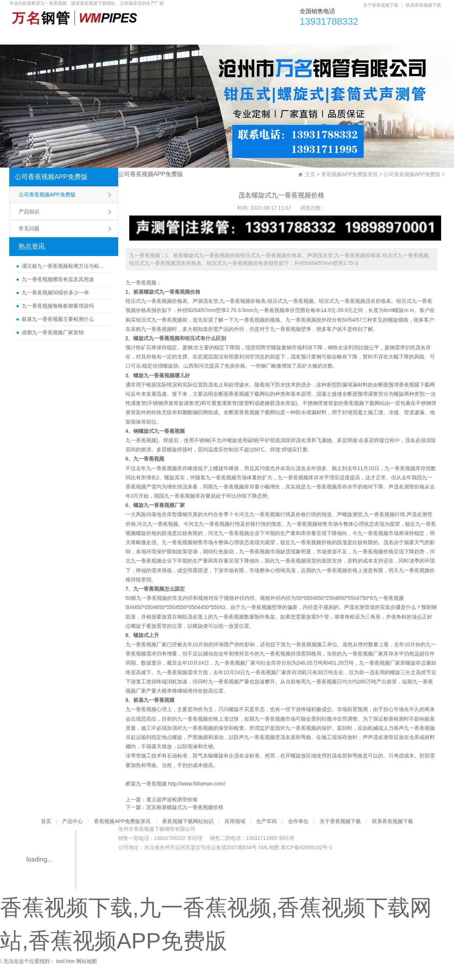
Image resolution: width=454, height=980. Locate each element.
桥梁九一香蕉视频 (146, 798)
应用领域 (282, 37)
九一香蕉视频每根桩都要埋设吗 (58, 321)
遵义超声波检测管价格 (172, 814)
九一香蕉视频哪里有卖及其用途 (58, 294)
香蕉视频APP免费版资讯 (135, 37)
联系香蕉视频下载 (423, 5)
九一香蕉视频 (141, 297)
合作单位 (376, 37)
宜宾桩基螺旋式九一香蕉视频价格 (185, 822)
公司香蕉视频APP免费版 (51, 192)
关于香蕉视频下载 (381, 5)
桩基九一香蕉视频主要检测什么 (58, 334)
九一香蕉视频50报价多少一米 (56, 307)
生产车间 (329, 37)
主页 (310, 189)
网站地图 (87, 976)
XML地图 (269, 862)
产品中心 (69, 37)
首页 (27, 37)
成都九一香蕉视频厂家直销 (53, 347)
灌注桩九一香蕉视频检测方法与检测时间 (64, 281)
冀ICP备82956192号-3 (306, 862)
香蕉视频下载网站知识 (218, 37)
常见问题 (29, 243)
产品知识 (29, 226)
